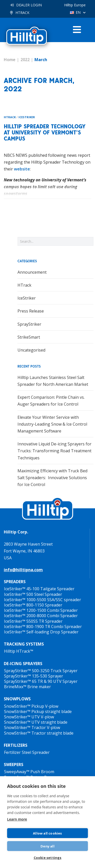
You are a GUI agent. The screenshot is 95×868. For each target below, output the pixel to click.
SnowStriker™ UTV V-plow (29, 717)
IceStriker (27, 117)
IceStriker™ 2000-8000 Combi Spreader (41, 616)
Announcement (32, 272)
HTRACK (22, 13)
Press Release (31, 311)
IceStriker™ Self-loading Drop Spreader (41, 632)
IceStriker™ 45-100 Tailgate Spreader (39, 589)
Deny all (48, 846)
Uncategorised (31, 350)
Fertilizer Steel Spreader (27, 752)
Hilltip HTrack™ (19, 651)
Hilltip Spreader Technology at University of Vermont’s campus (45, 133)
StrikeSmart (29, 337)
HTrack (10, 117)
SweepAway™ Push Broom (29, 772)
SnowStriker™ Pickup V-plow (31, 706)
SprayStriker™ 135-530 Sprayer (34, 676)
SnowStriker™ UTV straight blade (36, 722)
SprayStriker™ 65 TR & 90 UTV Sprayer (41, 681)
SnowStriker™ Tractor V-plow (32, 727)
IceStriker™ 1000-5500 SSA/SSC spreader (43, 600)
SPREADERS (15, 582)
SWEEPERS (14, 765)
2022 (25, 60)
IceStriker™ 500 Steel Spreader (33, 594)
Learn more (17, 819)
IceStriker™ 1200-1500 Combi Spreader (41, 610)
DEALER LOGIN (29, 5)
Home (10, 60)
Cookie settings (48, 858)
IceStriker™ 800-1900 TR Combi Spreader (43, 627)
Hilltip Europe (75, 5)
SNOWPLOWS (17, 699)
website (22, 169)
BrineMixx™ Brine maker (27, 687)
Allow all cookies (47, 833)
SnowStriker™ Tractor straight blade (39, 733)
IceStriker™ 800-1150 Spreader (33, 605)
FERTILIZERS (16, 745)
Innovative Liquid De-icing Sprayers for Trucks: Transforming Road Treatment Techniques (54, 451)
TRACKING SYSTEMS (24, 644)
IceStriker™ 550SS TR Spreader (33, 621)
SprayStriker (29, 324)
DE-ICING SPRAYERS (23, 664)
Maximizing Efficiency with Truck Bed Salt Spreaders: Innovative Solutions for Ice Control (52, 478)
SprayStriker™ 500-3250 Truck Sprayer (41, 671)
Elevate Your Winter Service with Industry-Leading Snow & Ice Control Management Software (52, 424)
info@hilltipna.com (23, 570)
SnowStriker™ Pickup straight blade (38, 711)
